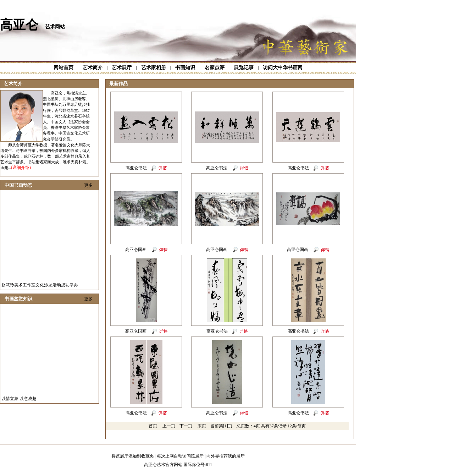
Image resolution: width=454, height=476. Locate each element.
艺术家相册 (154, 68)
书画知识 (185, 68)
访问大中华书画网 (283, 68)
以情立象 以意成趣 (19, 400)
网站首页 (63, 68)
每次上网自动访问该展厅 (180, 456)
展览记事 (244, 68)
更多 (88, 185)
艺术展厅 (122, 68)
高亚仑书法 (136, 168)
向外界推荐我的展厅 (226, 456)
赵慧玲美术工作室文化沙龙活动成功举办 (40, 287)
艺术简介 (93, 68)
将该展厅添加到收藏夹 (133, 456)
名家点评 (215, 68)
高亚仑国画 (136, 250)
